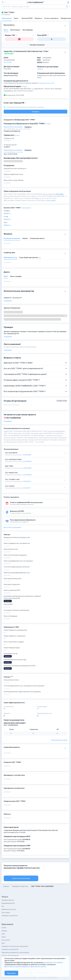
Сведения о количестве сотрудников (15, 946)
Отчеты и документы (51, 18)
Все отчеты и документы (12, 527)
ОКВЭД (4, 931)
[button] (68, 2)
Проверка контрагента (10, 916)
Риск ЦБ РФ (6, 940)
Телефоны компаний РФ (10, 949)
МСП (3, 934)
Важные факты (9, 25)
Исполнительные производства (19, 291)
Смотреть (40, 69)
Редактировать (26, 208)
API (3, 906)
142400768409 (27, 475)
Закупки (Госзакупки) (12, 308)
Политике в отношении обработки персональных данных (26, 967)
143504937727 (27, 481)
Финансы (8, 234)
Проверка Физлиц (8, 900)
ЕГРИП (4, 928)
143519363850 (27, 455)
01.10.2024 (9, 62)
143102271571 (27, 488)
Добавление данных (9, 909)
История (24, 86)
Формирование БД (8, 903)
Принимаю (11, 973)
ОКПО (4, 937)
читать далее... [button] (51, 200)
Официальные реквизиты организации (15, 952)
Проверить (36, 112)
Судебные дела (9, 252)
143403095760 (27, 461)
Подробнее (8, 301)
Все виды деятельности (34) (46, 83)
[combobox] (35, 6)
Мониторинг (6, 912)
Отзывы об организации (10, 956)
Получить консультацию (21, 878)
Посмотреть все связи (59, 740)
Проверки (8, 327)
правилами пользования (54, 962)
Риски (17, 18)
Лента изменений (12, 344)
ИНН (3, 943)
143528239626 (27, 468)
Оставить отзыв (62, 401)
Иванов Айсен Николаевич (13, 127)
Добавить (7, 213)
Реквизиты (38, 18)
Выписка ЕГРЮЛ (27, 18)
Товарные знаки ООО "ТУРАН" (15, 801)
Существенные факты (12, 747)
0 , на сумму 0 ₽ (16, 298)
